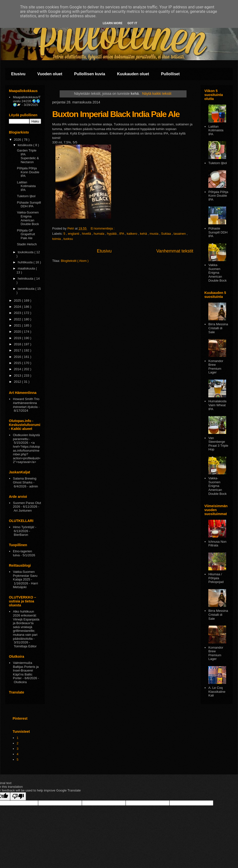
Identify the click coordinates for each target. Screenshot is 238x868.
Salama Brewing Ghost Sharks (25, 480)
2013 (18, 376)
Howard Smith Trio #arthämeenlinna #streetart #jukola (26, 403)
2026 (18, 140)
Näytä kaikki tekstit (157, 94)
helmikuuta (26, 279)
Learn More (113, 23)
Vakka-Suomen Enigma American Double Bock (28, 218)
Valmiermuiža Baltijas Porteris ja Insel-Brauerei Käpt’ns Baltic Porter (26, 670)
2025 (18, 300)
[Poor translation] (18, 796)
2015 (18, 363)
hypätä (112, 234)
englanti (74, 234)
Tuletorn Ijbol (26, 196)
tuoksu (68, 239)
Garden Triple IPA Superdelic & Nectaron (28, 156)
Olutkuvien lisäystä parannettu (26, 437)
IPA (122, 234)
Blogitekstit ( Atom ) (75, 261)
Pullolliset (170, 74)
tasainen (180, 234)
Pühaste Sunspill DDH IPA (29, 204)
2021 (18, 325)
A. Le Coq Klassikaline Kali (217, 692)
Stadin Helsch (27, 244)
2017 (18, 350)
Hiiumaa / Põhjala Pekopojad (216, 578)
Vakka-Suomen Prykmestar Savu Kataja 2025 (25, 576)
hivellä (87, 234)
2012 (18, 382)
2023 (18, 313)
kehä (144, 234)
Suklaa (166, 234)
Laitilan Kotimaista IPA (26, 186)
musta (155, 234)
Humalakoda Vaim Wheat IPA (217, 405)
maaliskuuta (27, 268)
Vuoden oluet (50, 74)
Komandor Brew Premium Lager (216, 367)
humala (99, 234)
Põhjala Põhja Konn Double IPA (28, 172)
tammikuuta (27, 289)
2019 (18, 338)
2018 (18, 344)
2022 (18, 319)
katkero (132, 234)
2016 (18, 357)
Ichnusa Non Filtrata (217, 544)
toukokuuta (26, 252)
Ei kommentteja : (103, 228)
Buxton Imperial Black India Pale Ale (116, 114)
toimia (57, 239)
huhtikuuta (26, 262)
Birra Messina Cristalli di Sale (218, 328)
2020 (18, 332)
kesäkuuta (26, 145)
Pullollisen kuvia (90, 74)
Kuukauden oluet (133, 74)
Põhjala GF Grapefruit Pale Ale (26, 234)
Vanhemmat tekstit (175, 251)
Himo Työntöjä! (24, 527)
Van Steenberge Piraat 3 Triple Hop (218, 444)
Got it (132, 23)
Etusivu (18, 74)
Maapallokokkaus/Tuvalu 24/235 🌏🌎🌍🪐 (27, 101)
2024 (18, 307)
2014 (18, 369)
